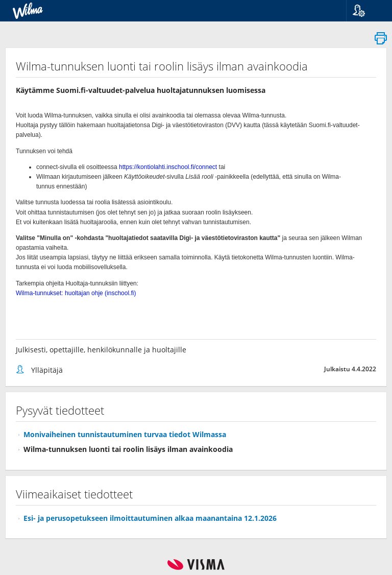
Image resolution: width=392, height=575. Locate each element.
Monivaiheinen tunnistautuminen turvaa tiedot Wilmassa (125, 434)
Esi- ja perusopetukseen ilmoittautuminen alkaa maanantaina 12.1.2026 (150, 518)
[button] (365, 11)
